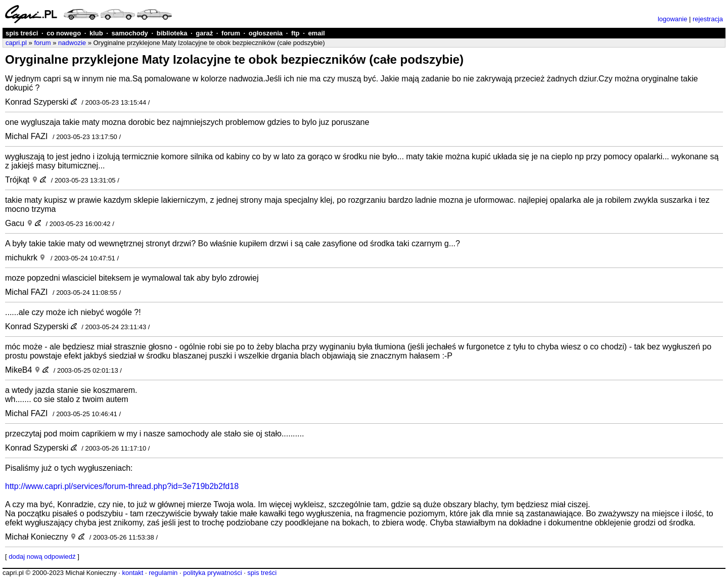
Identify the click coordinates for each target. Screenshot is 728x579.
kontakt (132, 573)
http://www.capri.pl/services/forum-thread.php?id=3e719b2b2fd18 (122, 486)
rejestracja (708, 19)
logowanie (673, 19)
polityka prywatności (212, 573)
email (316, 33)
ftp (295, 33)
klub (96, 33)
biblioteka (172, 33)
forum (231, 33)
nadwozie (72, 43)
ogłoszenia (266, 33)
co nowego (64, 33)
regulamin (163, 573)
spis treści (22, 33)
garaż (204, 33)
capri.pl (16, 43)
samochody (130, 33)
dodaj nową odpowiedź (42, 556)
